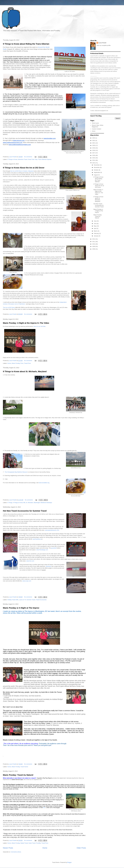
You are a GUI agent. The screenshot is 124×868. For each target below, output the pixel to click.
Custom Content (96, 129)
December (97, 165)
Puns (22, 363)
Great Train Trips (33, 159)
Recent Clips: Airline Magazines (98, 126)
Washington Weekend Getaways (43, 503)
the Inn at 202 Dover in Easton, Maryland (22, 171)
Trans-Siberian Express (45, 159)
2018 (94, 150)
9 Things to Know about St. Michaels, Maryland (25, 371)
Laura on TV (22, 600)
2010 (94, 244)
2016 (94, 155)
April (95, 228)
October (96, 170)
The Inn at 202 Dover (9, 307)
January (96, 236)
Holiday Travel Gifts (13, 600)
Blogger (69, 862)
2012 (94, 239)
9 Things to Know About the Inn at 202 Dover (24, 168)
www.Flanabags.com (42, 550)
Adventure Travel (23, 159)
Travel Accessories (41, 600)
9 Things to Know (12, 159)
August (96, 175)
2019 (94, 148)
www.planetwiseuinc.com (52, 530)
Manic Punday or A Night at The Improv (21, 608)
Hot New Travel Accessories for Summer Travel (25, 511)
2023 (94, 138)
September (97, 172)
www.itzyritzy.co (37, 539)
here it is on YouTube (40, 326)
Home (45, 848)
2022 (94, 140)
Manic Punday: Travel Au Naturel (18, 775)
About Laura (95, 123)
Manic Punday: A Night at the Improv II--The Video (26, 323)
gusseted (54, 548)
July (95, 221)
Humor (9, 363)
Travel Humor (24, 767)
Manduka (48, 566)
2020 (94, 145)
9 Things (10, 503)
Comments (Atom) (16, 852)
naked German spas (17, 780)
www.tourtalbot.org (44, 483)
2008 (94, 249)
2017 (94, 153)
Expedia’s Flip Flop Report (44, 778)
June (95, 224)
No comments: (28, 157)
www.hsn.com (30, 561)
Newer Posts (8, 848)
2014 (94, 160)
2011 (94, 242)
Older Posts (81, 848)
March (96, 231)
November (97, 167)
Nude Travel (32, 843)
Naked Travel (24, 843)
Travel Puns (27, 363)
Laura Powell (102, 43)
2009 (94, 246)
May (95, 226)
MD (24, 503)
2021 (94, 143)
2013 (94, 163)
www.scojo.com (27, 581)
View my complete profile (103, 45)
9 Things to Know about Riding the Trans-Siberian (26, 44)
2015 (94, 158)
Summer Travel (31, 600)
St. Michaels (30, 503)
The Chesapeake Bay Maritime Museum (16, 472)
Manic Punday (16, 363)
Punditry (39, 843)
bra (44, 808)
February (97, 233)
